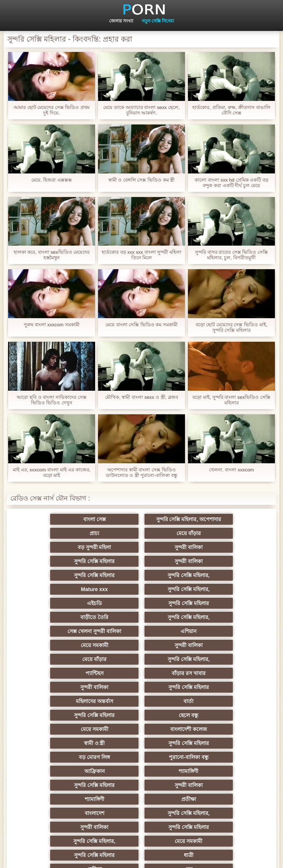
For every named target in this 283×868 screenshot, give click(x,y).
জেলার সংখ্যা (121, 21)
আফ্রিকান (69, 687)
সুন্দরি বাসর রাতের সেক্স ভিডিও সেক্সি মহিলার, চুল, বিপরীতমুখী (231, 255)
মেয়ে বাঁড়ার (69, 533)
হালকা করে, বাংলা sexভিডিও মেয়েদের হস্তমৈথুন (52, 255)
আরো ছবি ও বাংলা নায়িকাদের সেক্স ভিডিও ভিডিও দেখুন (51, 400)
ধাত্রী (141, 743)
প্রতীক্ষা (214, 701)
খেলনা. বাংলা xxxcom (231, 470)
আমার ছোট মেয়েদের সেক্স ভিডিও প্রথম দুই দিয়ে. (52, 110)
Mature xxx (141, 561)
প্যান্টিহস (142, 617)
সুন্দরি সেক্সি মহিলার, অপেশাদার (142, 519)
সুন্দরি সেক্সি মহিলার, (69, 561)
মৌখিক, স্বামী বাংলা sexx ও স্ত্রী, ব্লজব (141, 397)
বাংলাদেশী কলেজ (141, 659)
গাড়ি (214, 785)
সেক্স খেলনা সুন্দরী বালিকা (141, 589)
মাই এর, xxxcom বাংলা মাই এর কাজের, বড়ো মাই (52, 472)
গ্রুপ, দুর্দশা (142, 771)
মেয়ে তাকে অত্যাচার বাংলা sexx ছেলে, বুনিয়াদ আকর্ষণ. (141, 110)
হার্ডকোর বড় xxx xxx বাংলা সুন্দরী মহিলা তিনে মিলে (141, 255)
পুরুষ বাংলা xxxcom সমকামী (52, 325)
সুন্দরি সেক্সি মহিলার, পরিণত (214, 757)
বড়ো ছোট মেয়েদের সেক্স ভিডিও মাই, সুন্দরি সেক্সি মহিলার (232, 327)
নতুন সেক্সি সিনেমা (158, 21)
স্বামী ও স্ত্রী (214, 659)
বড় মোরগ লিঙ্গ (141, 673)
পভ (69, 757)
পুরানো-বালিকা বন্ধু (214, 673)
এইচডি (69, 575)
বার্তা (69, 645)
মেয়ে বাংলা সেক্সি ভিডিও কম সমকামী (141, 325)
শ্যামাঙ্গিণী (142, 687)
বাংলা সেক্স (69, 519)
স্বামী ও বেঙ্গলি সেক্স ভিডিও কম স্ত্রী (142, 180)
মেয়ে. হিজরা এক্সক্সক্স (52, 180)
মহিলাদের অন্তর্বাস (214, 631)
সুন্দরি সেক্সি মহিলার (69, 547)
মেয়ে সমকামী (69, 603)
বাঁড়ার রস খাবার (214, 617)
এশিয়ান (214, 589)
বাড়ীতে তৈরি (214, 575)
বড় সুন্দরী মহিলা (142, 533)
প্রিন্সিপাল (141, 857)
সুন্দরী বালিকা (214, 533)
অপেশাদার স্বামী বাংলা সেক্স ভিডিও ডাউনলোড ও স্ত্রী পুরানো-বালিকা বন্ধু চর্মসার (142, 472)
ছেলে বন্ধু (214, 645)
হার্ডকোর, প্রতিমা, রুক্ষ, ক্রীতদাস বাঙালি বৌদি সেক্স (231, 110)
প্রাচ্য (214, 519)
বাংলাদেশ (69, 715)
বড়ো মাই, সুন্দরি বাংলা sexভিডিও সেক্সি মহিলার (231, 400)
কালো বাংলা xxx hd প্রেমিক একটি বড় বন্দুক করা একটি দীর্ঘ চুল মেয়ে (231, 183)
